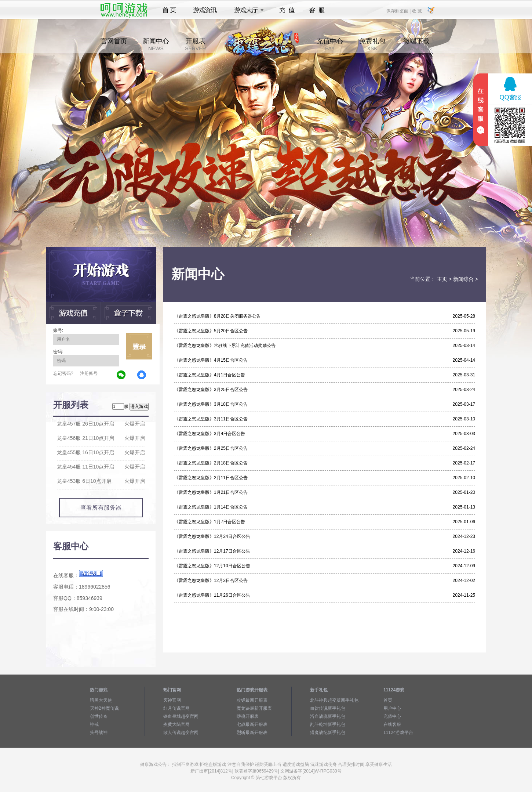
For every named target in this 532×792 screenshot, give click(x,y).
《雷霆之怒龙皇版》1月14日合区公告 (211, 507)
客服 (317, 10)
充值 (287, 10)
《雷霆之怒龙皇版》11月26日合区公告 (212, 595)
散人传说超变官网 (181, 733)
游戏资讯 (205, 10)
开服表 (195, 44)
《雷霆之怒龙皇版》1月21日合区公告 (211, 492)
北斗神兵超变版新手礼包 (334, 700)
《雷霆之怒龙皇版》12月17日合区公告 (212, 551)
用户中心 (392, 708)
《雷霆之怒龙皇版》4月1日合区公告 (210, 375)
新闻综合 (463, 279)
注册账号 (89, 373)
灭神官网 (172, 700)
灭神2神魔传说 (104, 708)
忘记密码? (63, 373)
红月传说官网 (176, 708)
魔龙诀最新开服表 (254, 708)
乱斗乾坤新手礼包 (328, 724)
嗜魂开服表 (248, 716)
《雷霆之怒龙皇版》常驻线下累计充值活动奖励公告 (225, 346)
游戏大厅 (247, 10)
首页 (169, 10)
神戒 (94, 724)
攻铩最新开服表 (252, 700)
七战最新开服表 (252, 724)
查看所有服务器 (101, 508)
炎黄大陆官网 (176, 724)
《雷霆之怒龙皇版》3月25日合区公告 (211, 390)
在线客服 (392, 724)
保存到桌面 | (399, 11)
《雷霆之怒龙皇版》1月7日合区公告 (210, 522)
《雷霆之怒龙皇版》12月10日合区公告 (212, 566)
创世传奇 (99, 716)
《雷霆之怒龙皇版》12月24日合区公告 (212, 536)
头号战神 (99, 733)
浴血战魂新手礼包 (328, 716)
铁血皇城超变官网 (181, 716)
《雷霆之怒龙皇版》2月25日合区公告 (211, 448)
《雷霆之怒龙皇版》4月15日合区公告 (211, 360)
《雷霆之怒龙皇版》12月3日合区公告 (211, 581)
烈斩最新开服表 (252, 733)
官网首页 (114, 44)
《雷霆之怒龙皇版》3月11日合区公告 (211, 419)
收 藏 (417, 11)
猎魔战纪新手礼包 (328, 733)
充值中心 (330, 44)
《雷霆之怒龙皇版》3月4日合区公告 (210, 434)
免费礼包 (372, 44)
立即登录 (139, 346)
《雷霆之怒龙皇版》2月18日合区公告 (211, 463)
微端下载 (416, 44)
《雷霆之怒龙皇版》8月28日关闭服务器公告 (218, 316)
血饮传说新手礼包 (328, 708)
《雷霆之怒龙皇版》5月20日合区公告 (211, 331)
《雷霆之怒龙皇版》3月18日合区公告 (211, 404)
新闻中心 (156, 44)
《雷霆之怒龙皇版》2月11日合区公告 (211, 478)
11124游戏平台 (398, 733)
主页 (442, 279)
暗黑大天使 (101, 700)
